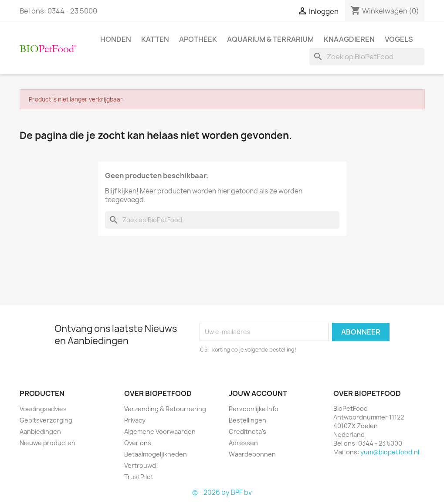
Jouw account (258, 393)
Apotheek (198, 39)
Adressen (243, 443)
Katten (155, 39)
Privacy (135, 420)
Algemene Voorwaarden (160, 431)
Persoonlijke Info (254, 409)
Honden (116, 39)
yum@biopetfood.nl (390, 452)
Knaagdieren (349, 39)
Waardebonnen (252, 454)
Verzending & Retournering (165, 409)
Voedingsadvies (43, 409)
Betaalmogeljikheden (156, 454)
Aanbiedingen (40, 431)
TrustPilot (139, 477)
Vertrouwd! (141, 465)
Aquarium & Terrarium (270, 39)
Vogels (399, 39)
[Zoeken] (367, 57)
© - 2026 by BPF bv (222, 492)
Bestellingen (247, 420)
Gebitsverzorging (46, 420)
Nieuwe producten (47, 443)
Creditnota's (247, 431)
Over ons (138, 443)
